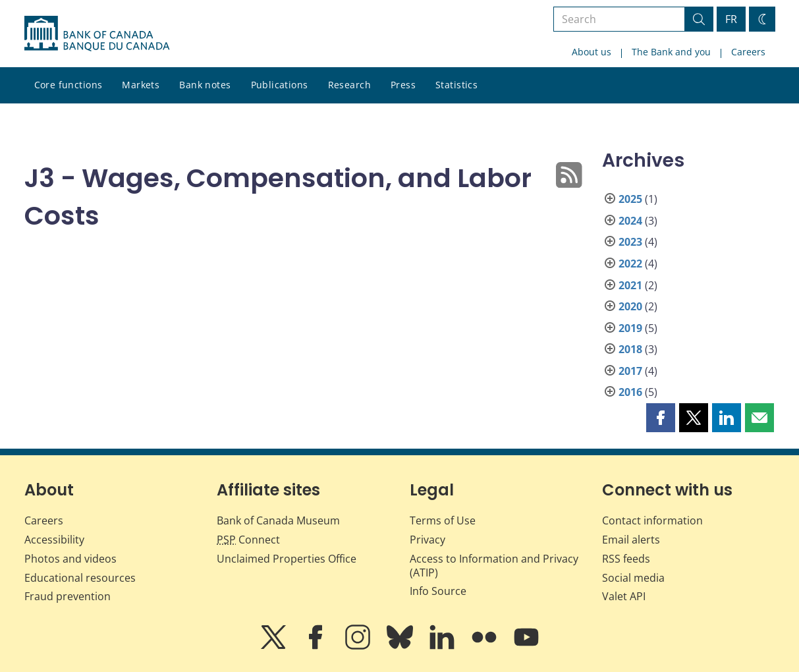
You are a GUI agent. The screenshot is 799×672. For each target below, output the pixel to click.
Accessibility (54, 540)
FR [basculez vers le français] (731, 19)
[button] (661, 418)
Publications (280, 85)
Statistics (456, 85)
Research (349, 85)
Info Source (438, 591)
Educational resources (80, 578)
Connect (248, 540)
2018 (630, 349)
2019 (630, 328)
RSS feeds (626, 559)
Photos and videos (70, 559)
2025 (630, 199)
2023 (630, 242)
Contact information (652, 520)
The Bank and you (671, 52)
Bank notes (205, 85)
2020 (630, 306)
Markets (141, 85)
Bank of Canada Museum (278, 520)
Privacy (427, 540)
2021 (630, 285)
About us (592, 52)
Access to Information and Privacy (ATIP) (494, 566)
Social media (633, 578)
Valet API (624, 596)
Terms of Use (443, 520)
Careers (748, 52)
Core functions (69, 85)
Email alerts (631, 540)
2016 (630, 392)
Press (403, 85)
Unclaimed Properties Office (287, 559)
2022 (630, 264)
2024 (630, 221)
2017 (630, 371)
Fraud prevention (68, 596)
